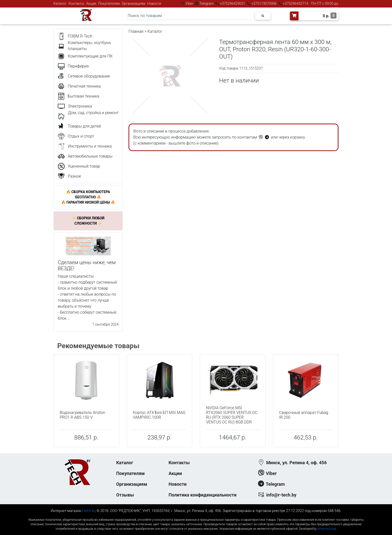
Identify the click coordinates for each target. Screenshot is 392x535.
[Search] (189, 16)
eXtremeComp (327, 529)
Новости (154, 4)
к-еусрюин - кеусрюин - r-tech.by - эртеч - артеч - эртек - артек (196, 516)
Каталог (60, 4)
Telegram (206, 4)
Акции (91, 4)
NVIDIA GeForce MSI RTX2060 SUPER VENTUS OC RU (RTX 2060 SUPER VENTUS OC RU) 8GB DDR (232, 415)
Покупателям (109, 4)
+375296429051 (232, 4)
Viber (189, 4)
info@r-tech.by (281, 495)
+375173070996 (264, 4)
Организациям (134, 4)
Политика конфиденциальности (202, 495)
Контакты (76, 4)
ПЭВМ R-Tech (80, 36)
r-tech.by (89, 511)
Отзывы (125, 495)
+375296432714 (295, 4)
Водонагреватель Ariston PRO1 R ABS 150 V (82, 415)
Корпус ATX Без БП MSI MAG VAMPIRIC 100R (159, 415)
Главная (136, 31)
